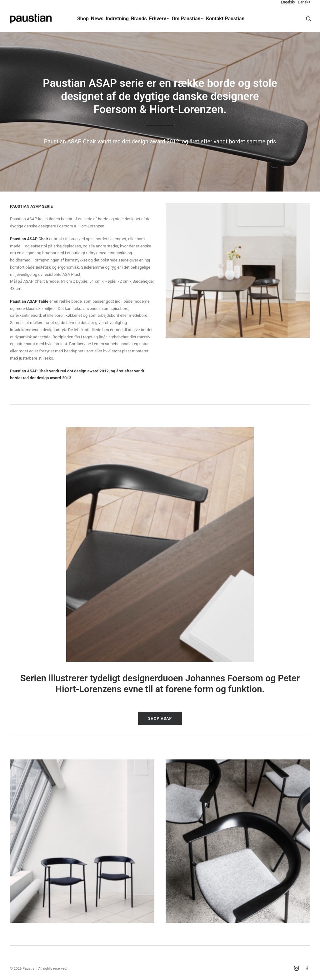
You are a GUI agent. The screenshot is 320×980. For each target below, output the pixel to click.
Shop (83, 19)
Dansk (304, 2)
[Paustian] (31, 19)
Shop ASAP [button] (160, 719)
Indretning (117, 19)
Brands (139, 19)
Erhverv (159, 19)
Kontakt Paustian (225, 19)
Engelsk (288, 2)
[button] (309, 19)
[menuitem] (289, 2)
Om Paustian (188, 19)
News (97, 19)
